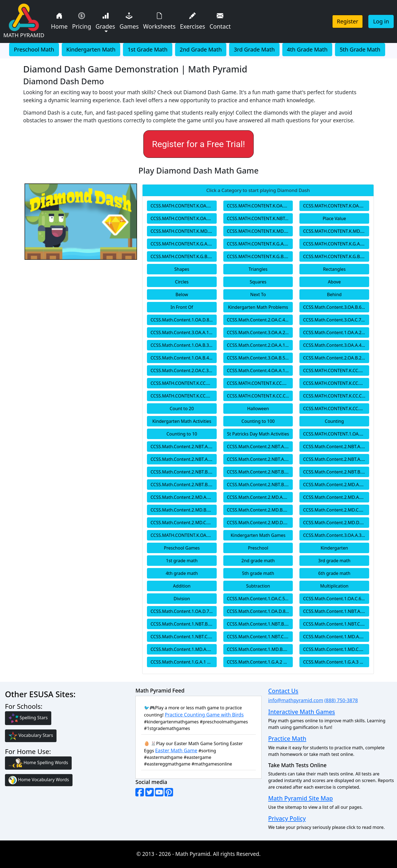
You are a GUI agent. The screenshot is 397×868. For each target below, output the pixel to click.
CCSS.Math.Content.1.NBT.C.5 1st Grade (184, 637)
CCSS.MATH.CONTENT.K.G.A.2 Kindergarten (260, 244)
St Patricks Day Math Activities (258, 434)
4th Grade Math (307, 49)
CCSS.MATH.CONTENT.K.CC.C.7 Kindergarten (336, 396)
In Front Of (182, 307)
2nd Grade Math (201, 49)
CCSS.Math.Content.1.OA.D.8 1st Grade (184, 320)
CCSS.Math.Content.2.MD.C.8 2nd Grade (184, 523)
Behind (334, 294)
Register (348, 21)
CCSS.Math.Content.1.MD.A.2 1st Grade (184, 649)
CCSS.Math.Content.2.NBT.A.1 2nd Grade (184, 447)
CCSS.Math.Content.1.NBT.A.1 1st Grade (336, 611)
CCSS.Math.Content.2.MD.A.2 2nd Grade (184, 497)
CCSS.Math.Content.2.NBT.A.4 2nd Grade (336, 459)
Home (59, 21)
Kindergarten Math (91, 49)
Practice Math (287, 738)
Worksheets (159, 21)
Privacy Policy (287, 818)
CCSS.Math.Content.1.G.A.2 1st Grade (260, 662)
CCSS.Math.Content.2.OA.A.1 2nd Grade (260, 345)
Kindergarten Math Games (258, 535)
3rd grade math (334, 561)
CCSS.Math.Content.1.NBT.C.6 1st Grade (260, 637)
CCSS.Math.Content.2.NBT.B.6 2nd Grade (260, 472)
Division (182, 599)
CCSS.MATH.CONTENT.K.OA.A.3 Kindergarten (260, 206)
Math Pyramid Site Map (301, 798)
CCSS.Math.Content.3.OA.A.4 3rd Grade (336, 345)
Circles (182, 282)
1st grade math (182, 561)
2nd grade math (258, 561)
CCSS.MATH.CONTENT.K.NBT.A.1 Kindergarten (260, 218)
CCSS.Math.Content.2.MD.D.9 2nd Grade (260, 523)
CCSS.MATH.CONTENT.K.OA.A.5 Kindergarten (184, 218)
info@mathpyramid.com (296, 700)
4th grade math (182, 573)
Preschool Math (34, 49)
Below (182, 294)
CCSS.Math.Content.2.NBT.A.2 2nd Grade (184, 459)
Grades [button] (105, 21)
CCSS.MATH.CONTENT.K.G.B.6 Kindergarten (336, 256)
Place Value (334, 218)
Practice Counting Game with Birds (204, 715)
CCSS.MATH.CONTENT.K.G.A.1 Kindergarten (184, 244)
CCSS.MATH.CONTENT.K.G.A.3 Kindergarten (336, 244)
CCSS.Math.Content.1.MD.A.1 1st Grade (336, 637)
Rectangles (334, 269)
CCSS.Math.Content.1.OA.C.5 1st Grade (260, 599)
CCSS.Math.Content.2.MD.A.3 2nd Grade (260, 497)
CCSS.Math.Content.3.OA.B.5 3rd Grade (260, 358)
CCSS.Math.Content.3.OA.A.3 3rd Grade (336, 535)
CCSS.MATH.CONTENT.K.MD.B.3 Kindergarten (336, 231)
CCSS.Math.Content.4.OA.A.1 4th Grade (260, 371)
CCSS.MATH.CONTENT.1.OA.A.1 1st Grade (336, 434)
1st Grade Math (148, 49)
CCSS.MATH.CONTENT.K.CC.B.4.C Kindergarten (336, 383)
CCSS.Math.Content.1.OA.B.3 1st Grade (184, 345)
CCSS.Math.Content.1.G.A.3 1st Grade (336, 662)
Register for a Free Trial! (198, 144)
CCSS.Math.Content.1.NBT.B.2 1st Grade (184, 624)
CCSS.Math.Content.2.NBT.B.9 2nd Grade (260, 485)
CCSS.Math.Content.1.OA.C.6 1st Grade (336, 599)
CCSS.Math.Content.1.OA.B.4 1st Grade (184, 358)
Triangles (258, 269)
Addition (182, 586)
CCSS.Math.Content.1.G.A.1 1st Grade (184, 662)
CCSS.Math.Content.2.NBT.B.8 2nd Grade (184, 485)
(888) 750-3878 (341, 700)
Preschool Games (182, 548)
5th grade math (258, 573)
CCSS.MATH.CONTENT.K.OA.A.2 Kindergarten (184, 206)
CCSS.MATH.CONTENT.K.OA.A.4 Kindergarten (336, 206)
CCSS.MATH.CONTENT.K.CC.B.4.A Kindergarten (184, 383)
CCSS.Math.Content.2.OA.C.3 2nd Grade (184, 371)
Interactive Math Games (302, 712)
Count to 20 (182, 409)
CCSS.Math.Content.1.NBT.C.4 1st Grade (336, 624)
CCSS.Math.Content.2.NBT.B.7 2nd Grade (336, 472)
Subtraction (258, 586)
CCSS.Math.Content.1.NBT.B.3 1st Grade (260, 624)
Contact (220, 21)
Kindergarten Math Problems (258, 307)
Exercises (193, 21)
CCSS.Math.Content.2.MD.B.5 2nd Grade (184, 510)
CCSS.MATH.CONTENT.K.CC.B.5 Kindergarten (184, 396)
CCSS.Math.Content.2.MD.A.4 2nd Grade (336, 497)
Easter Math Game (176, 750)
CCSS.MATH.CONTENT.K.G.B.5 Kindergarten (260, 256)
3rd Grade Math (254, 49)
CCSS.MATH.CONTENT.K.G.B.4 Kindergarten (184, 256)
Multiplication (334, 586)
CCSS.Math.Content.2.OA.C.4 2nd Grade (260, 320)
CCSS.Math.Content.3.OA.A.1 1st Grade (184, 332)
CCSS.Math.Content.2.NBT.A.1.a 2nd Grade (260, 447)
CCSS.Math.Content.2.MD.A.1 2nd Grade (336, 485)
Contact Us (283, 691)
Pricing (81, 21)
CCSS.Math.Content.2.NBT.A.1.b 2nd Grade (336, 447)
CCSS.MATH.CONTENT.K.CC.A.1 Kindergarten (336, 409)
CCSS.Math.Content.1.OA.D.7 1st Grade (184, 611)
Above (334, 282)
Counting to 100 (258, 421)
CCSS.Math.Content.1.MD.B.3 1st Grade (260, 649)
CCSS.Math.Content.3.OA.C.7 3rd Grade (336, 320)
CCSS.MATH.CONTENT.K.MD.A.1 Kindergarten (184, 231)
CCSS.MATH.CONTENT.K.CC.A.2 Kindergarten (336, 371)
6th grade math (334, 573)
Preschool (258, 548)
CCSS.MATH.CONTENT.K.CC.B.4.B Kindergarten (260, 383)
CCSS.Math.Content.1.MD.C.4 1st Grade (336, 649)
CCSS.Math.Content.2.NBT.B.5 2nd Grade (184, 472)
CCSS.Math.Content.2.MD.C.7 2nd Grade (336, 510)
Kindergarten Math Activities (182, 421)
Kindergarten (334, 548)
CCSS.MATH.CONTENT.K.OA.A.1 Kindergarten (184, 535)
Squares (258, 282)
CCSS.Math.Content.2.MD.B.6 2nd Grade (260, 510)
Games (129, 21)
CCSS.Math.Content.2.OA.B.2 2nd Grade (336, 358)
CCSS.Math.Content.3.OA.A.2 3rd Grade (260, 332)
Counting (334, 421)
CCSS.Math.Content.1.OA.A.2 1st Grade (336, 332)
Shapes (182, 269)
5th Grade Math (360, 49)
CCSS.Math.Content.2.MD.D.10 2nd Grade (336, 523)
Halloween (258, 409)
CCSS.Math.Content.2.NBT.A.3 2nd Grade (260, 459)
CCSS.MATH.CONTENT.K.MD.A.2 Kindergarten (260, 231)
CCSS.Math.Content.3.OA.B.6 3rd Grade (336, 307)
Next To (258, 294)
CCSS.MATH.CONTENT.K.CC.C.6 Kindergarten (260, 396)
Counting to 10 (182, 434)
